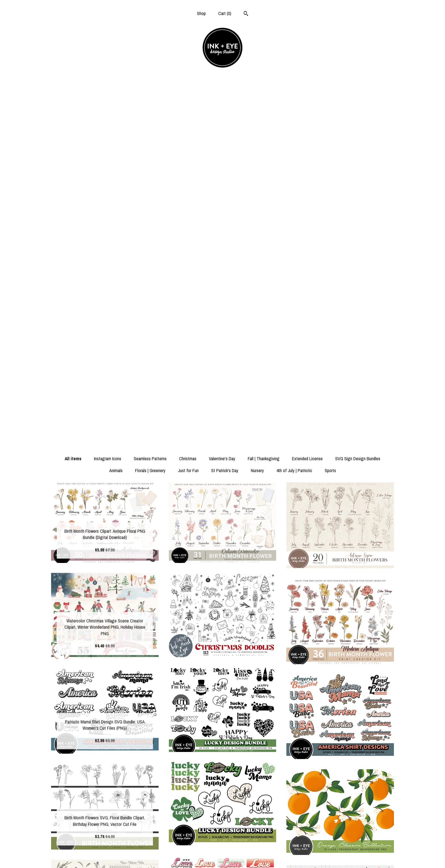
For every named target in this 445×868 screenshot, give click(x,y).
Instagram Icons (108, 97)
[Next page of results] (252, 783)
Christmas (188, 97)
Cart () (225, 13)
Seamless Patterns (150, 97)
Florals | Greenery (150, 109)
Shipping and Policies (105, 847)
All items (73, 97)
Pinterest (222, 856)
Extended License (307, 97)
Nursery (257, 109)
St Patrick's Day (225, 109)
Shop (201, 13)
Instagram (222, 847)
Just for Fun (188, 109)
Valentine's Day (222, 97)
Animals (116, 109)
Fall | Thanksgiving (264, 97)
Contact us (105, 856)
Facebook (222, 838)
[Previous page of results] (194, 783)
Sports (330, 109)
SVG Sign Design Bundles (358, 97)
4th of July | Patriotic (294, 109)
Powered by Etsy (340, 856)
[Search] (246, 14)
